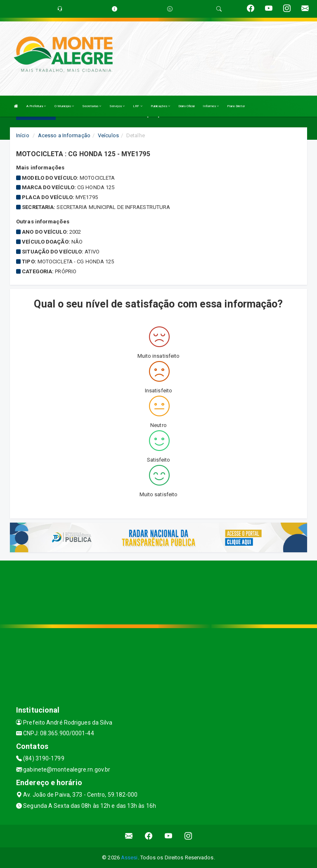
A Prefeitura (36, 106)
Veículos (108, 135)
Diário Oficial (186, 106)
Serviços (117, 106)
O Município (64, 106)
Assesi (129, 857)
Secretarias (92, 106)
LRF (138, 106)
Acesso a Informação (64, 135)
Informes (211, 106)
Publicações (160, 106)
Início (23, 135)
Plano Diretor (236, 106)
